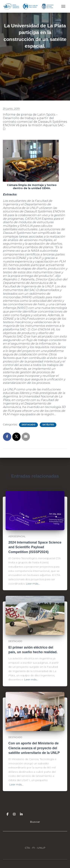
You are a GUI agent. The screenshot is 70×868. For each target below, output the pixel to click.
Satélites (48, 425)
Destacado (28, 425)
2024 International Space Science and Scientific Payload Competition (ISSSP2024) (35, 547)
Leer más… (33, 584)
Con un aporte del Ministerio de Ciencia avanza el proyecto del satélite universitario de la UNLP (34, 748)
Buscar (35, 822)
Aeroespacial (17, 536)
